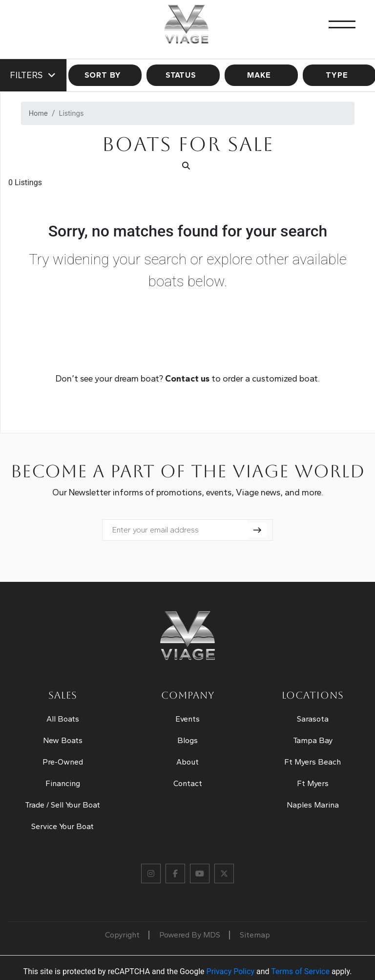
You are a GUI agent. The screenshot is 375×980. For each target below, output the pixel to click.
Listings (72, 113)
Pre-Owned (63, 762)
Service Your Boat (62, 826)
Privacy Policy (231, 971)
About (187, 762)
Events (187, 719)
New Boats (63, 740)
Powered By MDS (190, 935)
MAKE (261, 75)
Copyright (122, 935)
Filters (33, 75)
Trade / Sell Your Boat (62, 805)
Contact (188, 783)
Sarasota (313, 719)
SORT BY (105, 75)
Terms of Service (300, 971)
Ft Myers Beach (312, 762)
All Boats (63, 719)
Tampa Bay (313, 740)
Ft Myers (313, 783)
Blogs (187, 740)
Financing (63, 783)
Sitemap (255, 935)
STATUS (183, 75)
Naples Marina (313, 805)
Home (38, 113)
